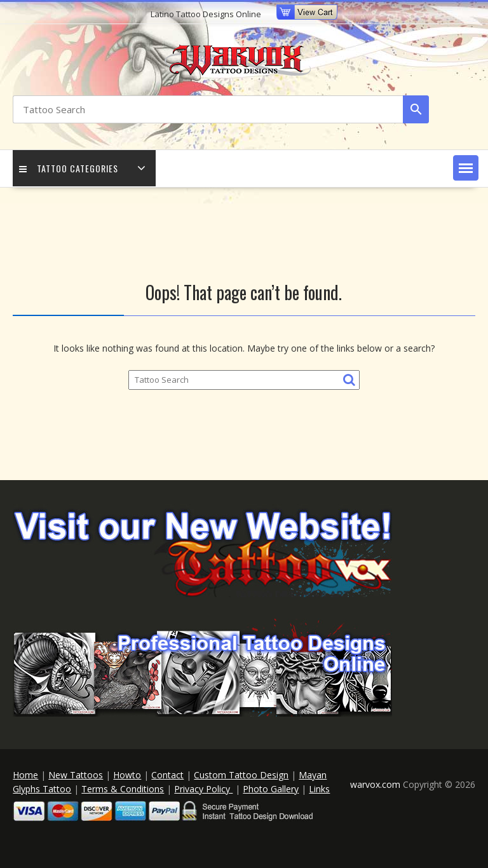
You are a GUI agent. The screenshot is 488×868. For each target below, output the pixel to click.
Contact (167, 775)
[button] (466, 168)
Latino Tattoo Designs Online (206, 14)
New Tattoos (76, 775)
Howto (127, 775)
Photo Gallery (271, 789)
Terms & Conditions (123, 789)
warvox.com (376, 784)
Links (319, 789)
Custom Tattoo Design (241, 775)
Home (25, 775)
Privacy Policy (203, 789)
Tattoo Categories (69, 168)
